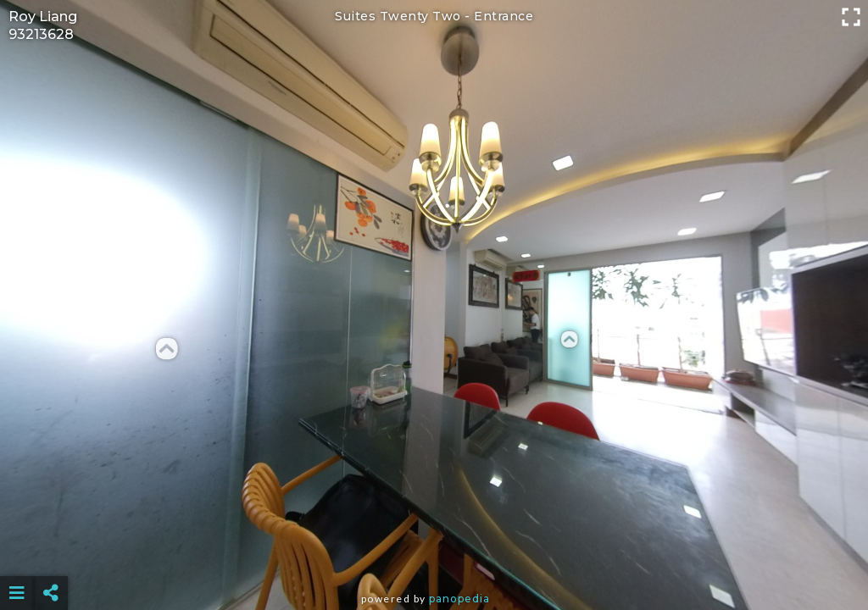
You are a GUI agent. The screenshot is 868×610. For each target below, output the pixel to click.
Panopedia (459, 599)
